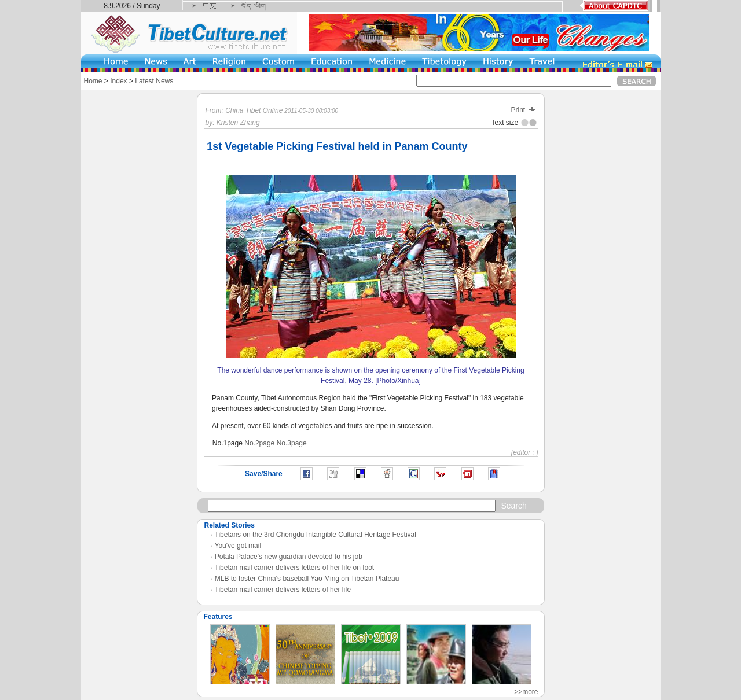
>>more (526, 692)
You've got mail (238, 546)
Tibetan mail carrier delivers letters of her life (283, 590)
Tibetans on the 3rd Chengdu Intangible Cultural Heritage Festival (316, 535)
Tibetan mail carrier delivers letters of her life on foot (295, 568)
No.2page (259, 443)
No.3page (292, 443)
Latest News (154, 81)
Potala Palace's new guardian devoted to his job (289, 557)
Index (118, 81)
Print (523, 110)
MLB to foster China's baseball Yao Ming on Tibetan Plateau (307, 579)
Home (93, 81)
